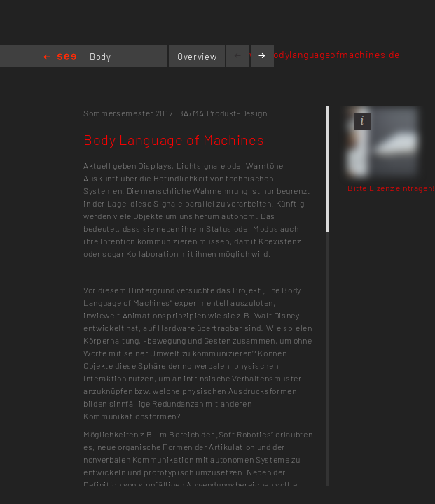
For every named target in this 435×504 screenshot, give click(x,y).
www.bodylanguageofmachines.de (321, 54)
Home (60, 58)
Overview (197, 57)
